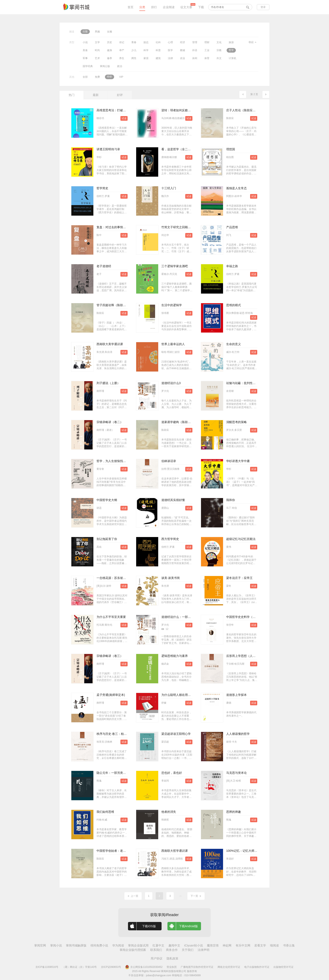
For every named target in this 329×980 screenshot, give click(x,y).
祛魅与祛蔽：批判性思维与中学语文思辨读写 (256, 383)
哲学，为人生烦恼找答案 (113, 461)
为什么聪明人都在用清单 (178, 695)
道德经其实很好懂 (173, 500)
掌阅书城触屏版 (76, 945)
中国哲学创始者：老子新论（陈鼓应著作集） (126, 851)
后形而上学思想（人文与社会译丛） (250, 656)
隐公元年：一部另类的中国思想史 (119, 773)
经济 (183, 42)
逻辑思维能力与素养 (175, 656)
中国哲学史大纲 (107, 500)
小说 (85, 42)
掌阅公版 (105, 66)
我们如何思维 (105, 812)
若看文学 (260, 945)
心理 (170, 42)
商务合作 (172, 950)
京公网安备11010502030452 (144, 967)
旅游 (231, 42)
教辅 (183, 50)
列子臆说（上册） (108, 383)
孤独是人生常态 (236, 188)
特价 (110, 77)
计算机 (232, 58)
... (180, 895)
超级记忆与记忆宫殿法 (241, 539)
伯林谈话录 (169, 461)
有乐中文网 (243, 945)
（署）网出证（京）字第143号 (80, 967)
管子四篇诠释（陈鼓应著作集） (117, 305)
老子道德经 (104, 266)
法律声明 (204, 950)
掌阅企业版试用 (138, 945)
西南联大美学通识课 (110, 344)
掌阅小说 (56, 945)
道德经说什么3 (171, 383)
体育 (207, 58)
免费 (97, 77)
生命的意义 (234, 344)
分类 (142, 7)
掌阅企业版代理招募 (133, 950)
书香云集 (289, 945)
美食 (85, 50)
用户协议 (157, 958)
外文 (219, 58)
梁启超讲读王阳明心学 (176, 734)
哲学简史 (102, 188)
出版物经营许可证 (283, 967)
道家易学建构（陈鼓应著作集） (182, 422)
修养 (110, 58)
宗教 (219, 50)
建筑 (158, 58)
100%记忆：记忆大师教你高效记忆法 (251, 851)
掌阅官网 (40, 945)
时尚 (97, 50)
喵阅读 (274, 945)
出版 (85, 31)
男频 (97, 32)
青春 (134, 42)
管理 (195, 42)
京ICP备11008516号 (47, 967)
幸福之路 (232, 266)
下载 (201, 7)
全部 (85, 77)
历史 (110, 42)
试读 (124, 118)
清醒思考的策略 (236, 422)
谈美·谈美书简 (171, 578)
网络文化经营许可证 (229, 967)
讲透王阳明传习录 (108, 149)
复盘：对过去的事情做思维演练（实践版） (124, 227)
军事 (85, 58)
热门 (72, 95)
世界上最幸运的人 (173, 344)
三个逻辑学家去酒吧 (175, 266)
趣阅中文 (174, 945)
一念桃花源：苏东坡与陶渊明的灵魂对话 (123, 578)
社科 (158, 42)
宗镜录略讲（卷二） (110, 422)
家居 (146, 58)
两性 (134, 58)
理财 (207, 42)
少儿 (134, 50)
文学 (97, 42)
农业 (183, 58)
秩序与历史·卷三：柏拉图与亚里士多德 (122, 734)
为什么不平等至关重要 (111, 617)
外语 (195, 50)
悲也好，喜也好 (172, 773)
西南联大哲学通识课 (175, 851)
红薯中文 (158, 945)
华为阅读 (118, 945)
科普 (158, 50)
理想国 (231, 149)
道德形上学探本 (236, 695)
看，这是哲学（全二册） (178, 149)
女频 (110, 32)
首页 (131, 7)
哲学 (231, 50)
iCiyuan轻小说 (194, 945)
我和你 (231, 500)
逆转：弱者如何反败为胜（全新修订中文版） (191, 110)
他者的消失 (169, 812)
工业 (207, 50)
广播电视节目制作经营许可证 (197, 967)
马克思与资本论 (236, 773)
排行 (154, 7)
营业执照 (172, 967)
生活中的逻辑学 (172, 305)
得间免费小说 (99, 945)
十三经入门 (169, 188)
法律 (170, 58)
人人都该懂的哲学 (238, 734)
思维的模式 (234, 305)
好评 (120, 95)
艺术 (97, 58)
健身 (110, 50)
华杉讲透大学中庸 (238, 461)
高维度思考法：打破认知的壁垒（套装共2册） (127, 110)
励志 (146, 42)
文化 (219, 42)
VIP (121, 77)
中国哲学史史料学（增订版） (245, 617)
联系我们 (156, 950)
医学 (170, 50)
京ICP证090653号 (111, 967)
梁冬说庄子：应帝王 (239, 578)
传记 (122, 42)
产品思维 (232, 227)
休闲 (195, 58)
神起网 (227, 945)
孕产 (122, 50)
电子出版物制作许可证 (257, 967)
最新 (96, 95)
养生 (122, 58)
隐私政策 (172, 958)
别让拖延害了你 (107, 539)
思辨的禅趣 (234, 812)
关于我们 (188, 950)
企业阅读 (169, 7)
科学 (146, 50)
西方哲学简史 (170, 539)
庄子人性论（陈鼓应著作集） (245, 110)
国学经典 (88, 66)
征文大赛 (186, 7)
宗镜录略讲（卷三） (110, 656)
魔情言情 (213, 945)
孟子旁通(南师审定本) (111, 695)
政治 (120, 66)
